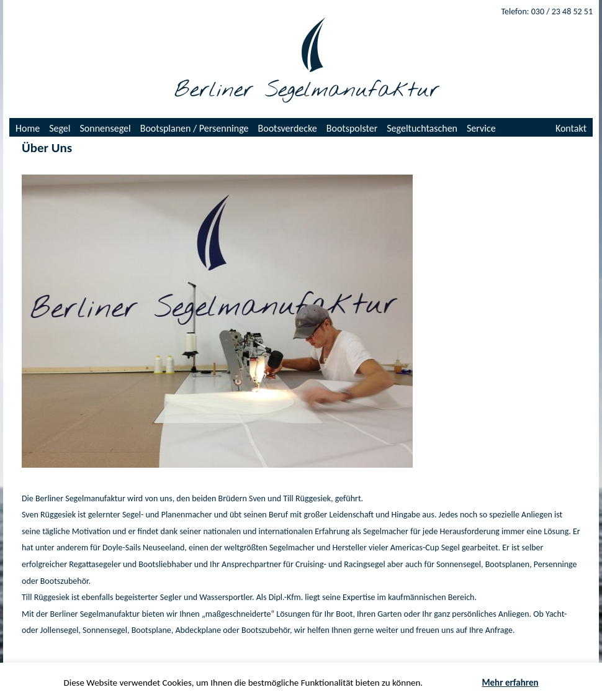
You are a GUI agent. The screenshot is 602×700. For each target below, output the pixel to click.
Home (28, 128)
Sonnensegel (106, 128)
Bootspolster (352, 128)
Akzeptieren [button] (453, 683)
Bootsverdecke (288, 128)
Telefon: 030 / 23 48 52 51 (547, 11)
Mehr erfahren (510, 683)
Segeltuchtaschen (422, 128)
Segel (60, 128)
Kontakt (571, 128)
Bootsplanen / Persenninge (195, 128)
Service (481, 128)
